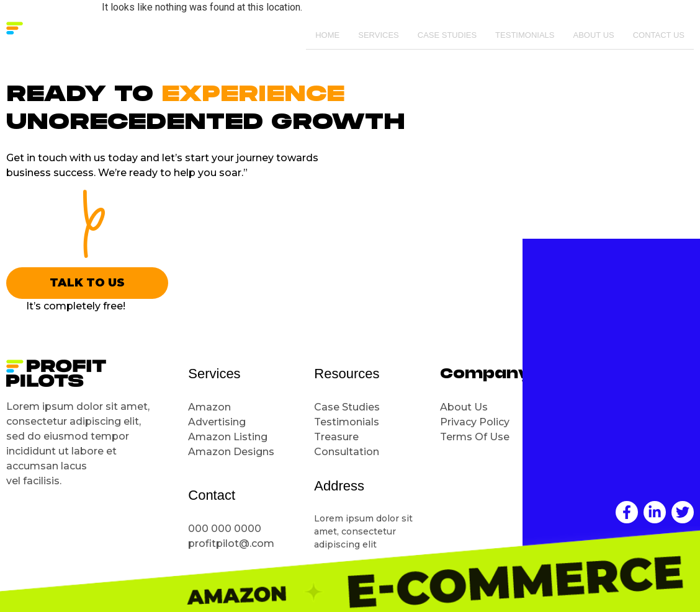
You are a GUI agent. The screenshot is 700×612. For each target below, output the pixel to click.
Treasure (338, 437)
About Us (593, 36)
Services (379, 36)
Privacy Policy (475, 422)
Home (327, 36)
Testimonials (525, 36)
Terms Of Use (475, 437)
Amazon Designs (231, 452)
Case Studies (447, 36)
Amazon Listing (228, 437)
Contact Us (659, 36)
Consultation (348, 452)
